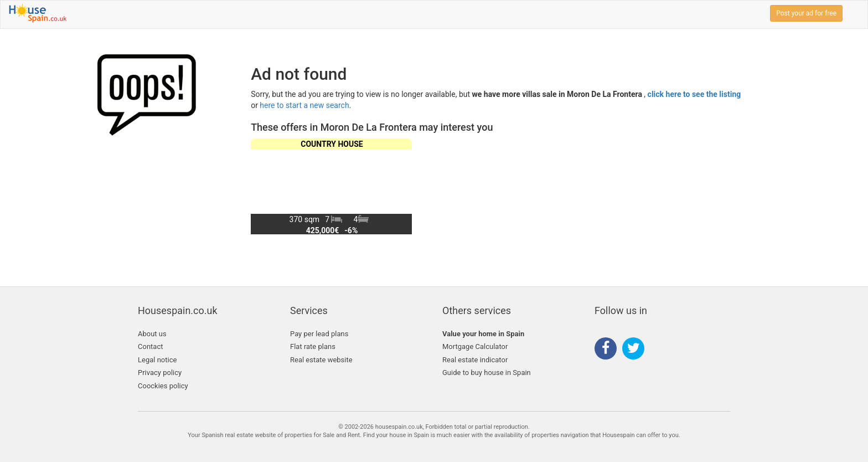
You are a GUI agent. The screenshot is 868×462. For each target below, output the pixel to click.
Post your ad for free (806, 13)
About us (152, 334)
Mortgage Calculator (475, 346)
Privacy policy (160, 373)
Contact (150, 346)
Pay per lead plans (319, 334)
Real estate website (321, 360)
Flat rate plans (313, 346)
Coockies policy (163, 386)
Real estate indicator (475, 360)
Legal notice (157, 360)
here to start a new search (304, 105)
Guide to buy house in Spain (487, 373)
